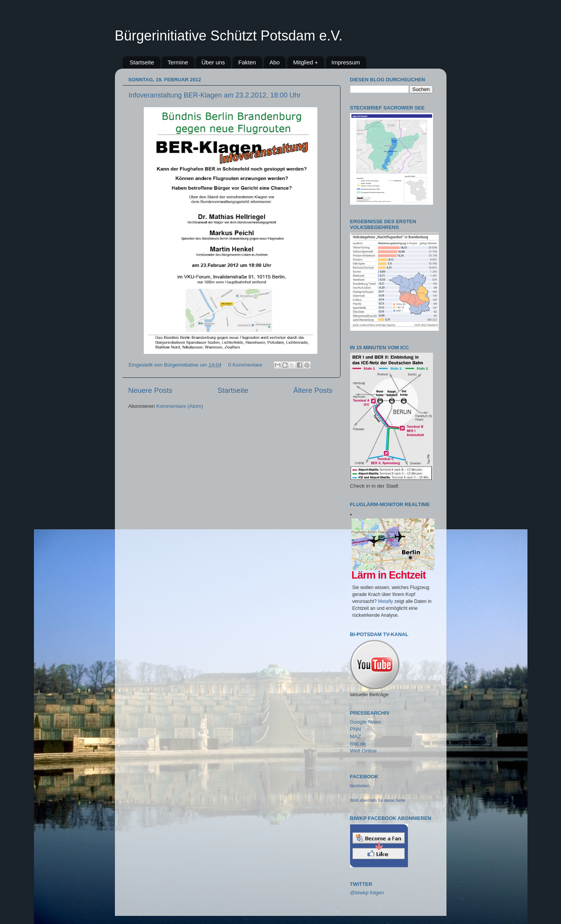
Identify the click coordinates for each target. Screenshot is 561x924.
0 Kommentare (245, 365)
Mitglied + (306, 62)
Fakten (247, 62)
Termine (178, 62)
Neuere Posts (150, 390)
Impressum (346, 62)
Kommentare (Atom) (180, 406)
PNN (356, 729)
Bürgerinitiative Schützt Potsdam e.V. (229, 36)
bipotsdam (360, 786)
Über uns (213, 62)
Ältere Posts (313, 390)
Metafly (385, 601)
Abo (275, 62)
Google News (366, 722)
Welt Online (364, 751)
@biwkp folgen (367, 893)
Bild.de (358, 744)
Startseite (142, 62)
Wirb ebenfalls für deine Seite (378, 800)
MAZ (356, 736)
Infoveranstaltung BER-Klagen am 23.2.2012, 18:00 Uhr (215, 95)
